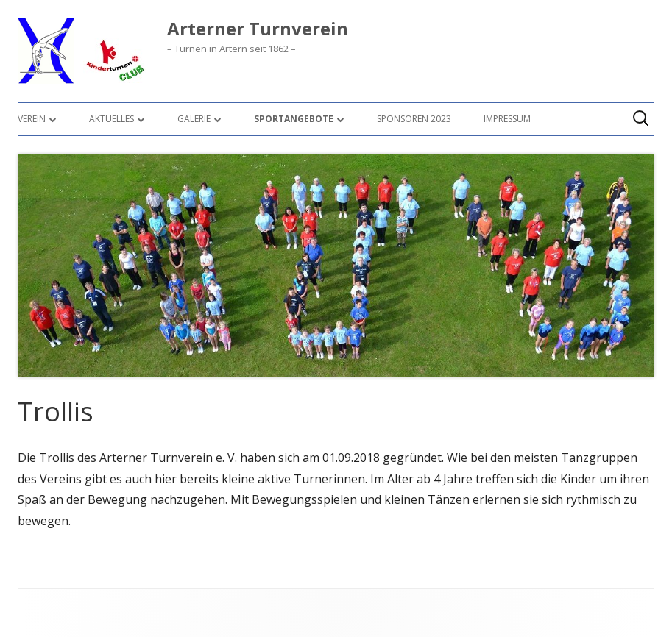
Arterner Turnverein (258, 29)
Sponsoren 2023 (414, 119)
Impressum (507, 119)
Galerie (194, 119)
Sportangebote (294, 119)
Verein (32, 119)
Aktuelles (112, 119)
